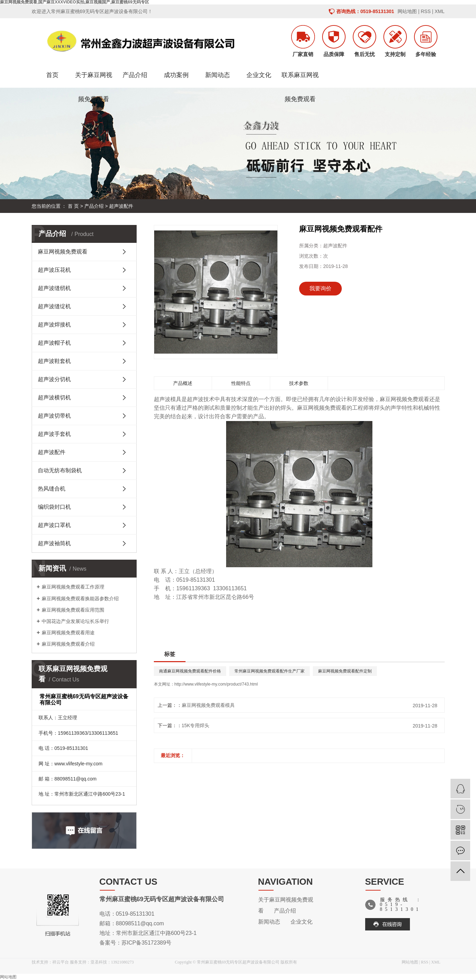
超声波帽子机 (54, 343)
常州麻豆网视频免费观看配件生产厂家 (269, 671)
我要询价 (320, 288)
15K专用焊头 (196, 725)
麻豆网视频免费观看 (63, 252)
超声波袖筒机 (54, 543)
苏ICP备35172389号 (147, 943)
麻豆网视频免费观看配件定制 (345, 671)
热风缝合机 (52, 489)
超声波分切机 (54, 379)
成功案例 (176, 75)
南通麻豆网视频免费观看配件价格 (190, 671)
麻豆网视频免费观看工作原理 (73, 587)
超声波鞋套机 (54, 361)
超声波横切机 (54, 397)
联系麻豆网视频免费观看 (300, 79)
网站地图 (407, 11)
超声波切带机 (54, 416)
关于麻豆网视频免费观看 (94, 79)
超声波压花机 (54, 270)
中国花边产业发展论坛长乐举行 (75, 621)
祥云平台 (61, 962)
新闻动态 (218, 75)
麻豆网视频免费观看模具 (208, 705)
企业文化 (259, 75)
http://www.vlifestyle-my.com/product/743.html (216, 684)
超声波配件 (121, 206)
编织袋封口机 (54, 507)
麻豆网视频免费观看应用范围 (73, 610)
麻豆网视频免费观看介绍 (68, 644)
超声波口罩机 (54, 525)
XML (440, 11)
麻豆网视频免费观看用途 (68, 633)
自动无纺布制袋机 (60, 470)
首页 (52, 75)
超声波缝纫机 (54, 288)
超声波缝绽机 (54, 306)
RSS (426, 11)
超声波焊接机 (54, 325)
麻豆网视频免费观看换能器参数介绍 (80, 599)
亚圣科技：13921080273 (112, 962)
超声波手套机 (54, 434)
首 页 (73, 206)
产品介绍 (135, 75)
